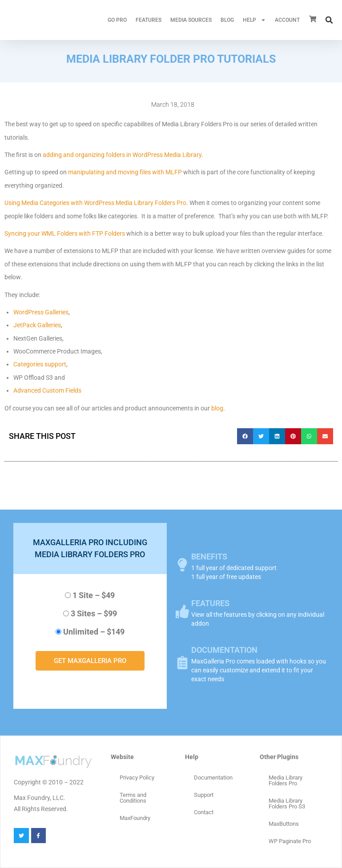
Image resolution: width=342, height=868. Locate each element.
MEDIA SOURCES (191, 20)
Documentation (213, 778)
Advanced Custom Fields (47, 390)
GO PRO (117, 20)
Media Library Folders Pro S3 (287, 804)
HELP (254, 20)
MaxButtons (284, 824)
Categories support (40, 364)
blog (217, 408)
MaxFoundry (135, 818)
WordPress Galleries (41, 312)
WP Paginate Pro (290, 841)
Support (204, 795)
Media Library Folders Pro (286, 780)
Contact (204, 812)
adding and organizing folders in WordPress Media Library (122, 155)
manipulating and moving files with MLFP (125, 172)
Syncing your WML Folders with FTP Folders (65, 233)
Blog (227, 20)
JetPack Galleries (37, 325)
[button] (329, 20)
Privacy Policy (137, 778)
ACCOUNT (287, 20)
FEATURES (149, 20)
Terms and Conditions (133, 798)
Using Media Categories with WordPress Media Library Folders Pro (95, 203)
